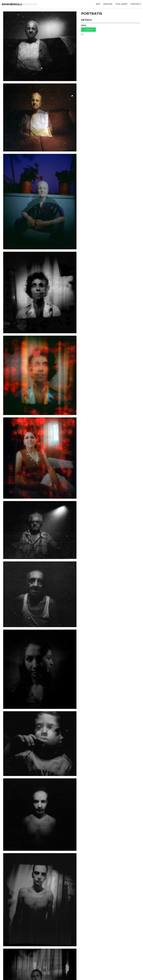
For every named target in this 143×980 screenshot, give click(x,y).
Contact (135, 5)
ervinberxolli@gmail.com (39, 974)
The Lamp (120, 5)
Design (107, 5)
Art (97, 5)
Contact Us (91, 34)
